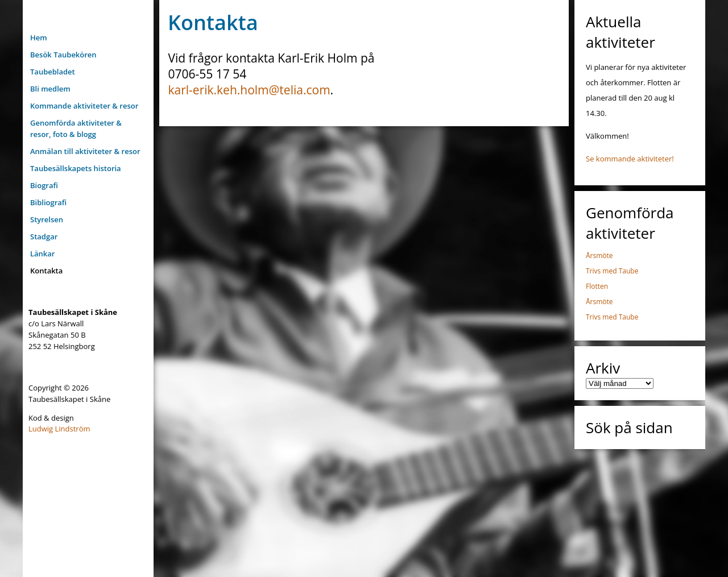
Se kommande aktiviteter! (630, 159)
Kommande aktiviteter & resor (84, 106)
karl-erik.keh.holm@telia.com (249, 90)
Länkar (42, 254)
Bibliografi (48, 202)
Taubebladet (53, 72)
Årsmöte (599, 256)
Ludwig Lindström (59, 429)
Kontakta (46, 271)
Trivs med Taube (612, 271)
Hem (39, 38)
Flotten (597, 286)
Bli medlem (50, 89)
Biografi (44, 185)
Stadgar (44, 236)
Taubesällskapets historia (76, 168)
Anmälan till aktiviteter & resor (85, 151)
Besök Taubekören (63, 55)
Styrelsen (47, 219)
